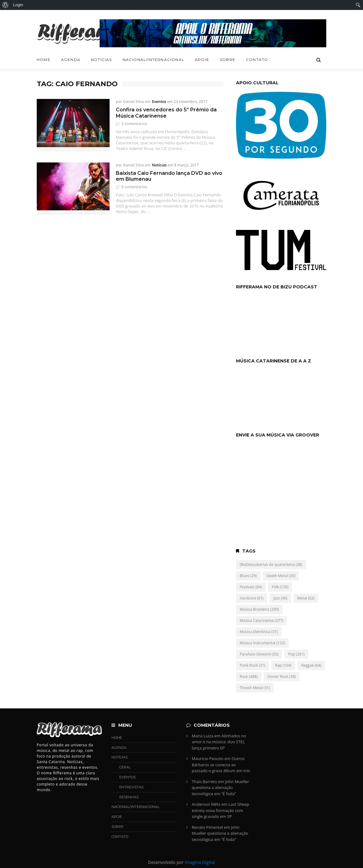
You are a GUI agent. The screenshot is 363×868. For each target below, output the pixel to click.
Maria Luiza (203, 736)
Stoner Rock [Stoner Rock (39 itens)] (282, 677)
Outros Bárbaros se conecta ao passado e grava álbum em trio (221, 765)
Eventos (159, 102)
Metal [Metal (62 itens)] (306, 598)
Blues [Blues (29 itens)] (248, 576)
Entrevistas (131, 787)
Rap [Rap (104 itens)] (283, 665)
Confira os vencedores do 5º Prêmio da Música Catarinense (166, 113)
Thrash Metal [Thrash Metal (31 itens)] (255, 688)
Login (18, 5)
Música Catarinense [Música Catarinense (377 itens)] (262, 621)
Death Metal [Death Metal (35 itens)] (281, 576)
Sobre (228, 60)
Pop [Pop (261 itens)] (296, 654)
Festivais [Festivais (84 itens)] (251, 587)
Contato (257, 60)
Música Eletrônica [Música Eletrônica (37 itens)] (259, 632)
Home (44, 60)
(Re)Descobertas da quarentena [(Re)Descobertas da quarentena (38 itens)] (271, 565)
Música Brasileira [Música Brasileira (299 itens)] (259, 609)
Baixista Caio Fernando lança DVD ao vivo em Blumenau (169, 176)
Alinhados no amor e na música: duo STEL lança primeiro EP (219, 742)
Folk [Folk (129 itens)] (280, 587)
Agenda (71, 60)
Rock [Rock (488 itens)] (249, 677)
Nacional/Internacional (153, 60)
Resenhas (129, 797)
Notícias (101, 60)
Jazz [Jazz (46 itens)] (280, 598)
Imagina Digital (200, 862)
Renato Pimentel (207, 827)
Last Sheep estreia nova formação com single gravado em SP (220, 810)
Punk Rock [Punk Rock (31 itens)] (252, 665)
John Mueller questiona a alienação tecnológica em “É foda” (220, 788)
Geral (125, 767)
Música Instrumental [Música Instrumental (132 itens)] (262, 643)
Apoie (202, 60)
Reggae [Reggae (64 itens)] (311, 665)
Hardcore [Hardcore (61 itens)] (252, 598)
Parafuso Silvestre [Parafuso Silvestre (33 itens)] (259, 654)
